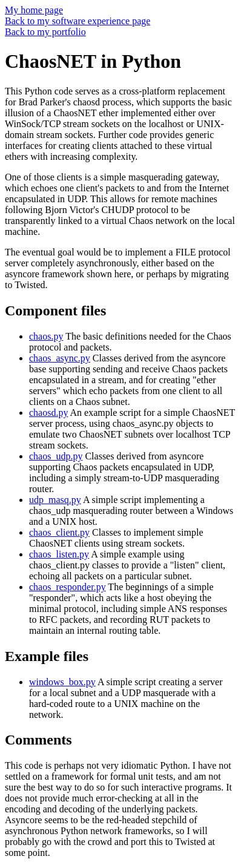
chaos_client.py (59, 532)
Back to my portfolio (45, 32)
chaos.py (46, 336)
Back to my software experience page (78, 21)
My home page (34, 10)
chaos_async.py (60, 358)
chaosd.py (48, 413)
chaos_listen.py (59, 554)
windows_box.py (62, 682)
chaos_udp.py (56, 456)
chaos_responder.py (68, 587)
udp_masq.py (55, 500)
